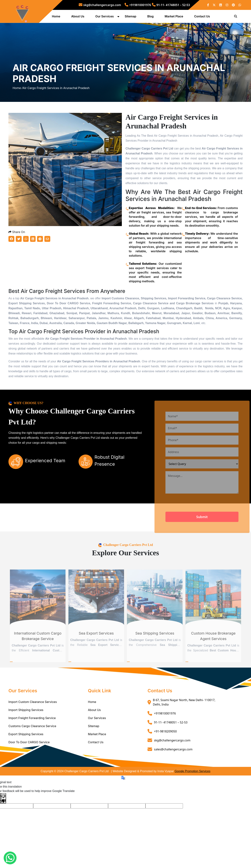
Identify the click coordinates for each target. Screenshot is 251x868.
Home (57, 17)
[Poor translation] (3, 812)
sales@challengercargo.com (173, 763)
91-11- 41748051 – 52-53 (171, 5)
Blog (151, 17)
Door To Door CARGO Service (29, 756)
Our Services (105, 17)
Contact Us (203, 17)
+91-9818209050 (165, 745)
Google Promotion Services (193, 785)
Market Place (174, 17)
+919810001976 (138, 5)
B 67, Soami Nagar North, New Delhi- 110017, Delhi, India (184, 716)
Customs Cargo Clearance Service (32, 740)
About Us (78, 17)
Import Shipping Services (26, 724)
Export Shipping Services (26, 748)
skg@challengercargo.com (100, 5)
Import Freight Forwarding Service (32, 732)
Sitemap (131, 17)
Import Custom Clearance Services (33, 716)
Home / (18, 96)
